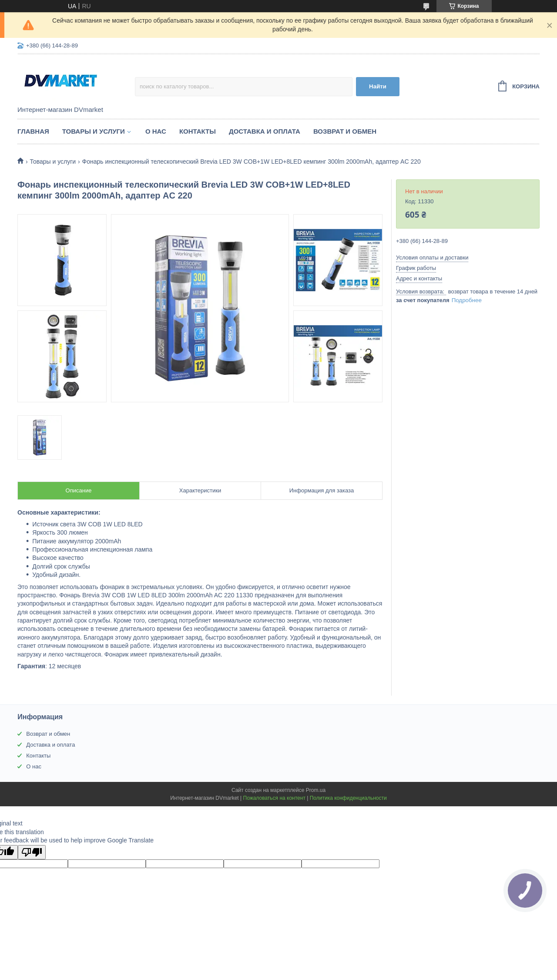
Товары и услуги (94, 131)
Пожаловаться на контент (274, 798)
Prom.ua (316, 790)
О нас (156, 131)
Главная (33, 131)
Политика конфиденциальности (348, 798)
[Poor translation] (32, 852)
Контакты (198, 131)
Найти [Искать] (378, 86)
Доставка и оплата (265, 131)
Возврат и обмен (345, 131)
